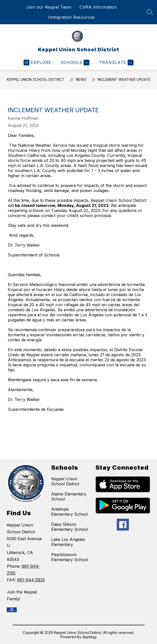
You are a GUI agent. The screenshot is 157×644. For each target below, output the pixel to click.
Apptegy (90, 637)
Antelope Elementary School (70, 512)
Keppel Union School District (36, 79)
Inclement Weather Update (124, 79)
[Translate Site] (116, 63)
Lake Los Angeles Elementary (68, 542)
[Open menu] (37, 63)
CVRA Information (98, 7)
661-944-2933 (31, 580)
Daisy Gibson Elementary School (70, 527)
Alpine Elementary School (69, 496)
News (81, 79)
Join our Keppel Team (49, 7)
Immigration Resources (71, 17)
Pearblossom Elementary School (70, 557)
